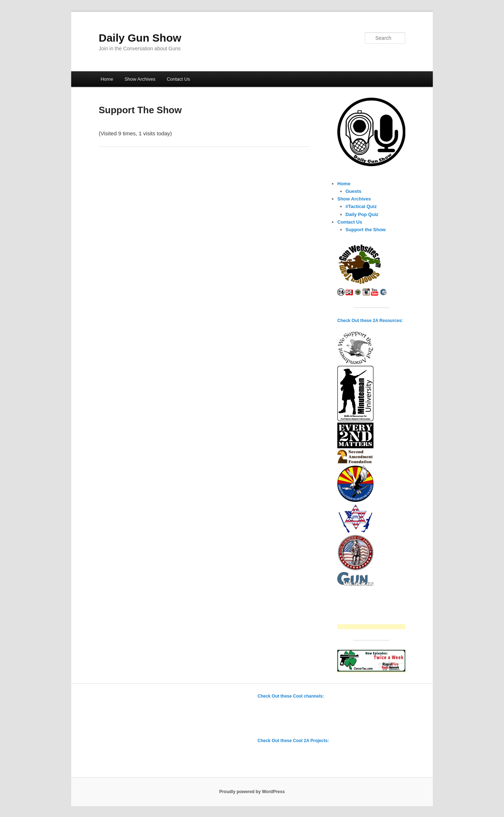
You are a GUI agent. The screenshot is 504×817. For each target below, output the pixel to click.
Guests (354, 191)
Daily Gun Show (140, 38)
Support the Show (366, 230)
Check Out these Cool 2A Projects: (293, 741)
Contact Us (178, 79)
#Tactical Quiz (361, 206)
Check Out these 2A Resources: (370, 321)
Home (107, 79)
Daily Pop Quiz (362, 214)
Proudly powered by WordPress (252, 792)
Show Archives (140, 79)
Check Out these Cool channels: (291, 696)
